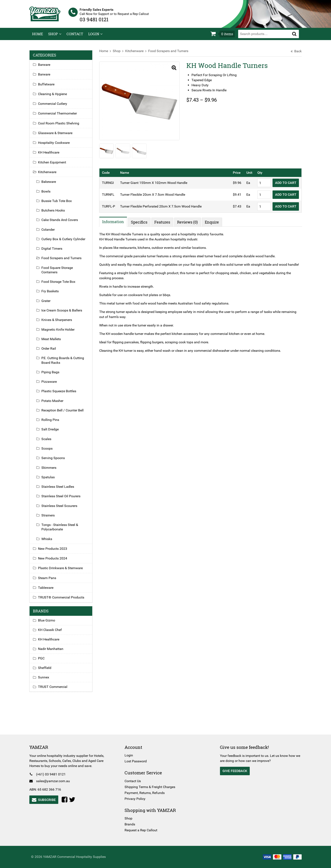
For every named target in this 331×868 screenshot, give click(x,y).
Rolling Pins (53, 423)
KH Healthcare (51, 155)
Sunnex (46, 680)
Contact (75, 37)
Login (94, 37)
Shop (53, 37)
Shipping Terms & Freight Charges (151, 787)
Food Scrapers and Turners (170, 54)
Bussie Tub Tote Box (59, 204)
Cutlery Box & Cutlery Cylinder (66, 242)
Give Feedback (234, 771)
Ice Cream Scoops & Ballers (64, 313)
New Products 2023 (55, 551)
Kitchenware (136, 54)
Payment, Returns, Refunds (146, 793)
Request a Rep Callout (142, 830)
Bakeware (51, 185)
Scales (49, 442)
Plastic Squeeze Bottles (62, 394)
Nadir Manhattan (53, 652)
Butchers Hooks (56, 213)
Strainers (51, 518)
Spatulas (51, 480)
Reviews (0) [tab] (189, 225)
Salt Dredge (53, 432)
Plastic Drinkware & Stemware (63, 571)
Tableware (48, 590)
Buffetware (49, 87)
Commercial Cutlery (55, 107)
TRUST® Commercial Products (64, 600)
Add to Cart (283, 185)
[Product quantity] (261, 185)
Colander (51, 232)
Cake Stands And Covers (62, 223)
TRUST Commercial (55, 690)
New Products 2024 (55, 561)
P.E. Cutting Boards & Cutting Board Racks (65, 363)
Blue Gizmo (49, 623)
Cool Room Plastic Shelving (61, 126)
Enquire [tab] (213, 225)
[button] (294, 37)
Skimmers (52, 470)
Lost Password (137, 761)
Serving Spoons (56, 461)
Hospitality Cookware (57, 146)
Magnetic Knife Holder (61, 332)
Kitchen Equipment (55, 165)
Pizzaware (52, 385)
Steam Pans (50, 581)
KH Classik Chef (53, 633)
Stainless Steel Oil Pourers (64, 499)
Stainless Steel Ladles (60, 490)
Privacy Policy (136, 799)
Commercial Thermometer (60, 116)
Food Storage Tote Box (61, 285)
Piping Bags (53, 375)
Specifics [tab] (141, 225)
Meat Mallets (54, 342)
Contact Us (134, 781)
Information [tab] (115, 224)
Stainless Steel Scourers (62, 509)
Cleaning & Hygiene (55, 97)
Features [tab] (164, 225)
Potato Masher (55, 404)
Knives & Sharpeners (59, 323)
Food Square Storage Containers (60, 273)
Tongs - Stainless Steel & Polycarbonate (62, 530)
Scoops (50, 451)
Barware (47, 68)
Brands (131, 824)
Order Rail (51, 351)
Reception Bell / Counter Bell (65, 413)
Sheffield (47, 671)
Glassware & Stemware (58, 136)
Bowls (49, 194)
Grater (49, 304)
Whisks (50, 542)
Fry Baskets (53, 294)
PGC (44, 661)
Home (38, 37)
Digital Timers (55, 251)
